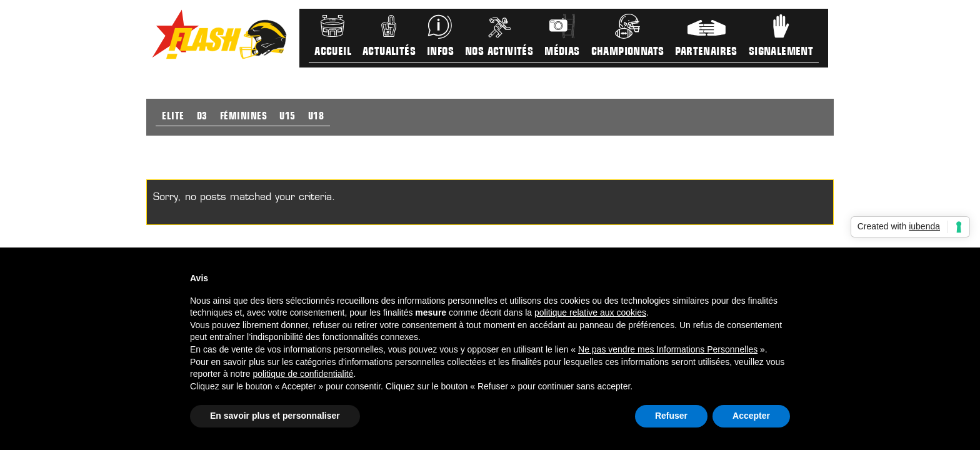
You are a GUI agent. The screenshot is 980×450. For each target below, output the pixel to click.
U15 (287, 117)
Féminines (244, 117)
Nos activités (499, 52)
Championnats (628, 52)
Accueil (333, 52)
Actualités (389, 52)
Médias (562, 52)
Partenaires (706, 52)
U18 (316, 117)
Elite (173, 117)
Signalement (781, 52)
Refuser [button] (671, 416)
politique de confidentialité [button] (303, 374)
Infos (440, 52)
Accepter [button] (751, 416)
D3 (202, 117)
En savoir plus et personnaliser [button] (275, 416)
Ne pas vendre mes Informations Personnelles (668, 349)
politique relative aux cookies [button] (590, 312)
